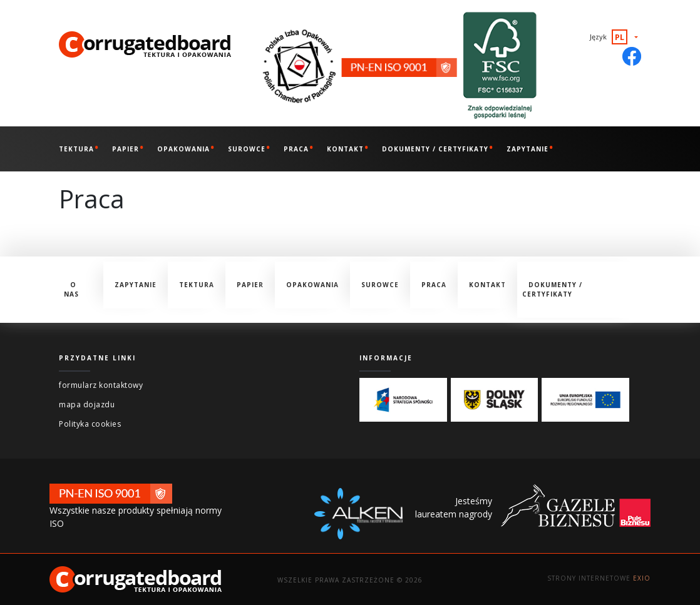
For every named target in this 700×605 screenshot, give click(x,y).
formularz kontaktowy (101, 385)
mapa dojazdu (87, 404)
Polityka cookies (90, 424)
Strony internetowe (599, 578)
